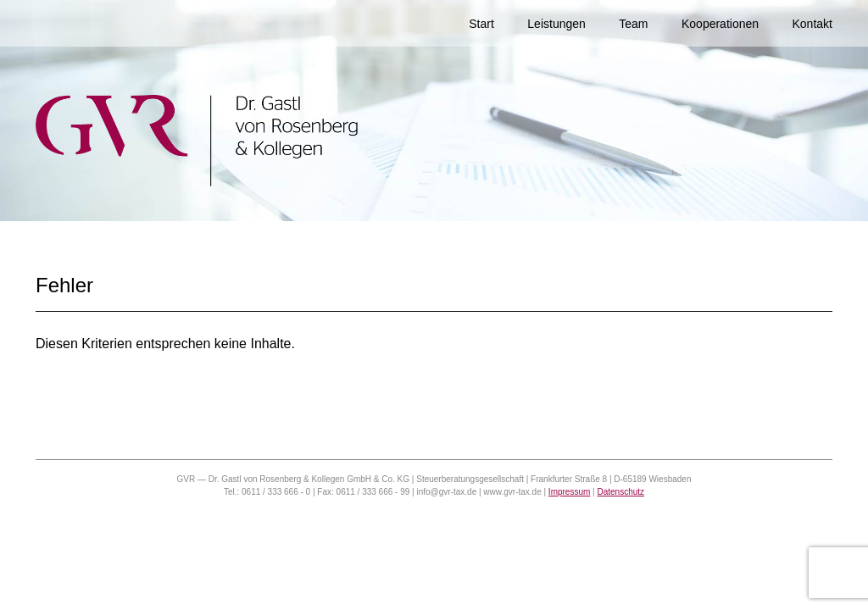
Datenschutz (620, 492)
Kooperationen (720, 24)
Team (633, 24)
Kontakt (812, 24)
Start (481, 24)
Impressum (569, 492)
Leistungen (556, 24)
